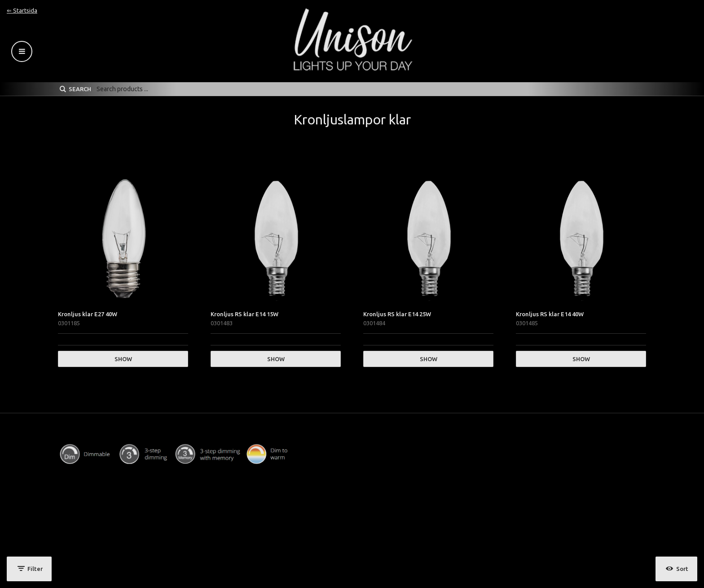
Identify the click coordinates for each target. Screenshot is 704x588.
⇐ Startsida (22, 10)
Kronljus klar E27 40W (88, 314)
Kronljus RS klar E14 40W (550, 314)
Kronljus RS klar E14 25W (397, 314)
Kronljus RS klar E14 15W (244, 314)
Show (123, 359)
